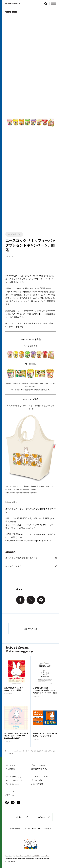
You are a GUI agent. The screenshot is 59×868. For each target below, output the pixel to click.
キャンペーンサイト (14, 566)
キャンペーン (14, 234)
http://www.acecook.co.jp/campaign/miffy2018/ (27, 541)
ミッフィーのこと (13, 777)
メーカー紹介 (37, 780)
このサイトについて (40, 777)
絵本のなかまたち (39, 769)
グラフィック (10, 795)
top (6, 751)
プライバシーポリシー (31, 829)
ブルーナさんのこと (14, 780)
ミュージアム (10, 791)
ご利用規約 (47, 829)
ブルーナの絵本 (38, 765)
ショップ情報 (37, 784)
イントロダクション (12, 784)
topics (11, 753)
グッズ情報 (10, 769)
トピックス (10, 765)
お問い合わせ (15, 829)
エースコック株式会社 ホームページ (21, 558)
